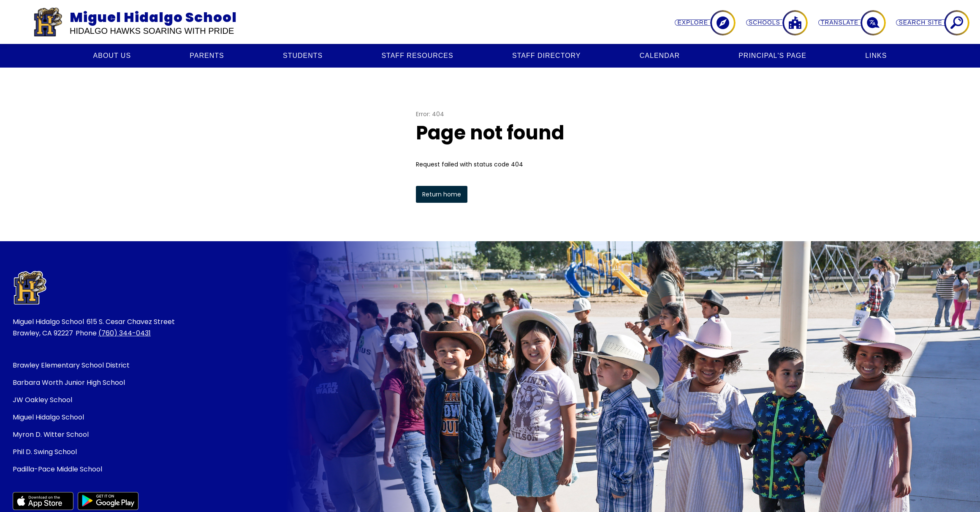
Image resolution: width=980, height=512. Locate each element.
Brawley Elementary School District (71, 365)
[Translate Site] (905, 23)
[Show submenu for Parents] (207, 56)
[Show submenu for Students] (303, 56)
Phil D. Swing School (45, 452)
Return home (442, 194)
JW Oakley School (42, 400)
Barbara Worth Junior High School (69, 383)
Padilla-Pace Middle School (57, 469)
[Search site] (951, 23)
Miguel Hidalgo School (48, 417)
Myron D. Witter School (51, 434)
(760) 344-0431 (125, 333)
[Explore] (816, 23)
